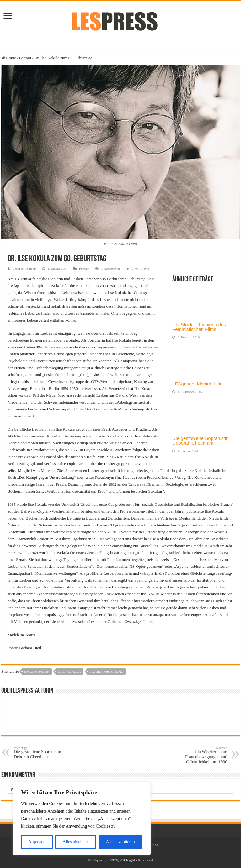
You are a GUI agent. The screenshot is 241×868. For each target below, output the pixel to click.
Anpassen (37, 842)
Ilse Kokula (69, 672)
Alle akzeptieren (120, 842)
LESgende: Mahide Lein (197, 384)
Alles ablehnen (76, 842)
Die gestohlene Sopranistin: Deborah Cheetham (201, 441)
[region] (82, 819)
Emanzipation (37, 672)
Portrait (25, 58)
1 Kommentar (111, 269)
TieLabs (152, 845)
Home (9, 58)
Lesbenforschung (106, 672)
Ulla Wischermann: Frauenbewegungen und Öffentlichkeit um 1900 (195, 755)
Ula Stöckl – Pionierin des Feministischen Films (199, 327)
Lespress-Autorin (25, 269)
